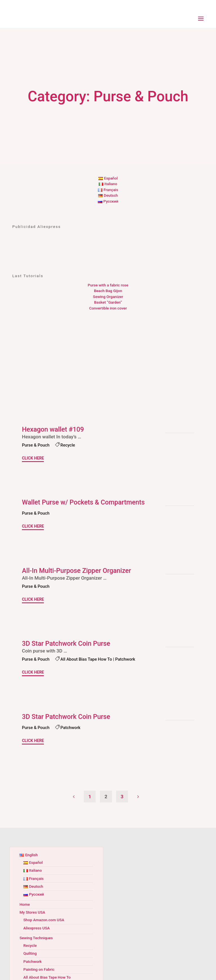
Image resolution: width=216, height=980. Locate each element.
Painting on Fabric (39, 969)
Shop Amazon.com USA (44, 920)
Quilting (30, 953)
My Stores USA (32, 912)
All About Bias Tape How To (88, 660)
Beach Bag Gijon (108, 291)
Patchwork (128, 660)
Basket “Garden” (108, 302)
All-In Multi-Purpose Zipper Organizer (78, 571)
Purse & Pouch (36, 445)
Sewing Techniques (36, 938)
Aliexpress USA (37, 928)
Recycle (69, 445)
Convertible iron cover (108, 308)
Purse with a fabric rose (108, 285)
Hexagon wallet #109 (54, 429)
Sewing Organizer (108, 297)
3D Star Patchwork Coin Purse (67, 643)
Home (25, 904)
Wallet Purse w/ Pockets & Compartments (85, 502)
